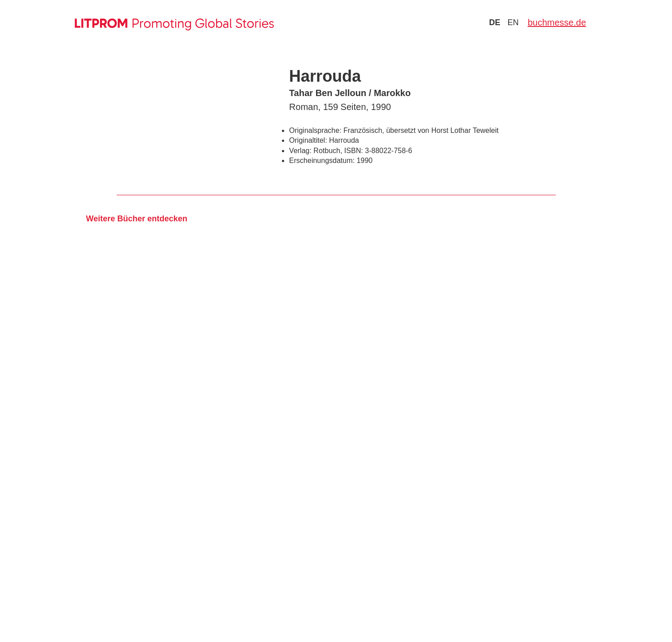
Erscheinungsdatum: (322, 160)
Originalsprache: (315, 130)
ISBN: (354, 151)
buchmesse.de (557, 22)
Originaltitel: (308, 140)
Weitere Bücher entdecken (137, 219)
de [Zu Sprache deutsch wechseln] (494, 22)
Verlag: (300, 151)
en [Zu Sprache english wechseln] (513, 22)
